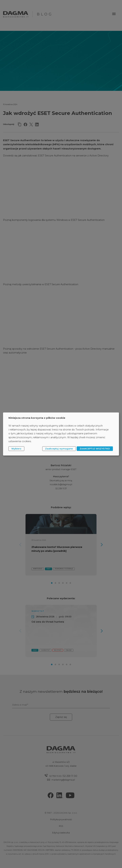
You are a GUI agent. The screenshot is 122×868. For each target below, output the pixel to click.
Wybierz (16, 448)
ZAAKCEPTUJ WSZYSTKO (95, 448)
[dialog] (61, 434)
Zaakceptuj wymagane (59, 448)
